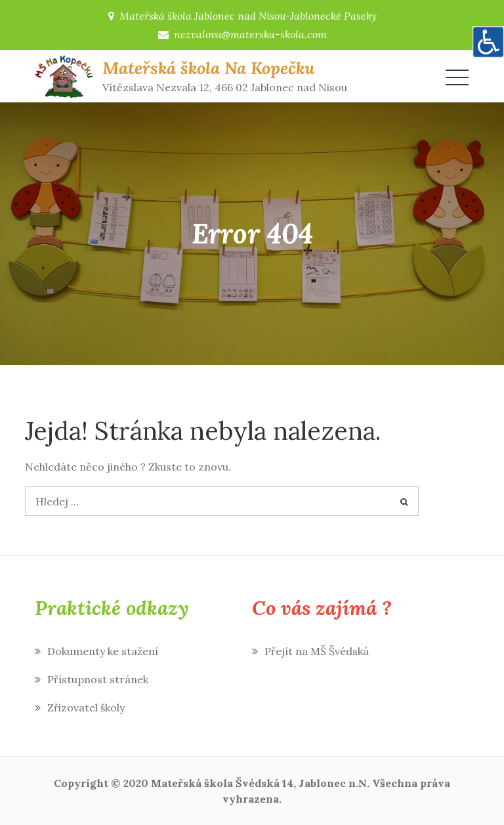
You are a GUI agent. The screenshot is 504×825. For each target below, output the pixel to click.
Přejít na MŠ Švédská (317, 651)
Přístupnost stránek (98, 679)
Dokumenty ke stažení (103, 651)
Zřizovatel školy (86, 708)
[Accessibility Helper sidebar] (488, 42)
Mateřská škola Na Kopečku (209, 68)
